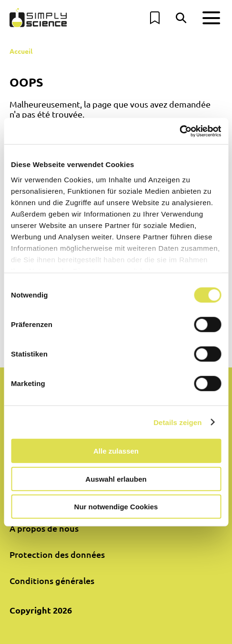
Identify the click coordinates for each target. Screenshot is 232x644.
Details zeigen (177, 422)
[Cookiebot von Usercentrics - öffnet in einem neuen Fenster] (179, 131)
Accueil (21, 51)
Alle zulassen (116, 451)
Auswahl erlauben (116, 479)
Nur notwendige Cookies (116, 507)
